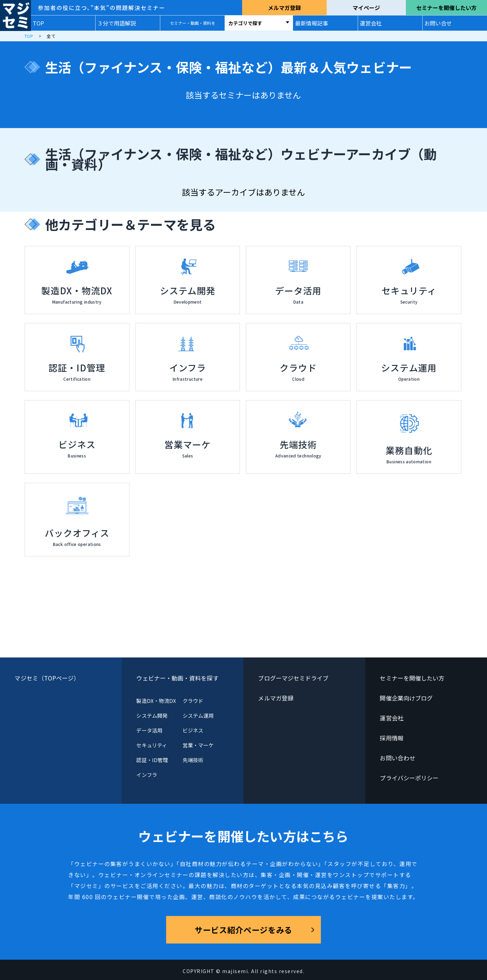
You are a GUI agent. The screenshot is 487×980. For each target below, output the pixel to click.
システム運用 (198, 715)
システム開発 (152, 715)
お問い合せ (438, 23)
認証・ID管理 (152, 760)
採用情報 (391, 738)
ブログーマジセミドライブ (293, 678)
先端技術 (193, 760)
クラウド (193, 701)
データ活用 (149, 730)
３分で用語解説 (117, 23)
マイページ (366, 8)
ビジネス (193, 730)
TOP (38, 23)
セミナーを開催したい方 (446, 8)
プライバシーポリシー (409, 778)
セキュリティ (151, 745)
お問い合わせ (397, 758)
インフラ (147, 775)
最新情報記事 (312, 23)
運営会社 (371, 23)
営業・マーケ (198, 745)
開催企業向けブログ (406, 698)
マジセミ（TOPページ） (47, 678)
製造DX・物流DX (156, 701)
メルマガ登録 (284, 8)
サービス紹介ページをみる (243, 930)
